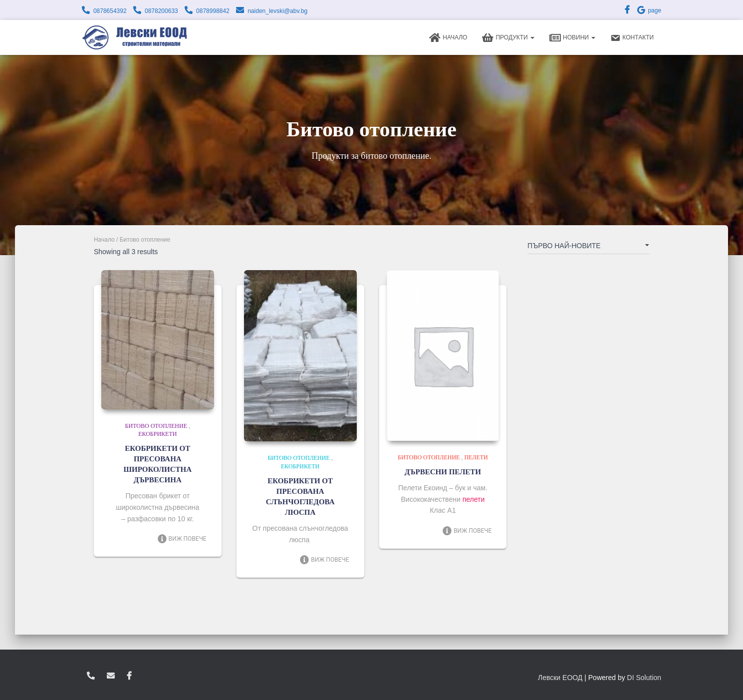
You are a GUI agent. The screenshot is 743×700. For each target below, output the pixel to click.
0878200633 (161, 11)
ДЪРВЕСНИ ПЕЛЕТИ (443, 472)
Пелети (476, 457)
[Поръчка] (588, 248)
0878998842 (213, 11)
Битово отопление (156, 426)
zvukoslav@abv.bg (111, 676)
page (649, 10)
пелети (474, 499)
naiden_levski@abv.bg (277, 11)
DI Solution (644, 678)
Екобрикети (157, 434)
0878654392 (110, 11)
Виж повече (182, 539)
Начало (448, 38)
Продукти (508, 38)
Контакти (632, 38)
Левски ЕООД (560, 678)
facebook (129, 676)
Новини (572, 38)
